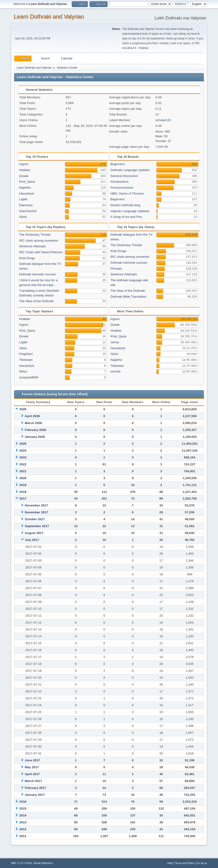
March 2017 (33, 781)
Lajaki (23, 199)
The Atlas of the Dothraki (37, 301)
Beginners (118, 164)
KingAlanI (26, 354)
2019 (23, 485)
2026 (23, 409)
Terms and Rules (185, 863)
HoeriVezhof (28, 211)
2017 (23, 498)
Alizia (23, 217)
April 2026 (32, 416)
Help (170, 863)
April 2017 (32, 774)
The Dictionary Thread (35, 235)
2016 (23, 802)
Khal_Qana (27, 182)
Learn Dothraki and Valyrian (49, 17)
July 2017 (32, 540)
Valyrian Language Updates (130, 211)
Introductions (119, 182)
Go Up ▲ (202, 863)
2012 (23, 829)
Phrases (116, 269)
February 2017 (35, 788)
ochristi (115, 371)
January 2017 (35, 795)
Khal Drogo (27, 258)
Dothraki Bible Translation (128, 297)
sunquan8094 (29, 377)
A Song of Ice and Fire (126, 217)
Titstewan (26, 360)
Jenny (115, 342)
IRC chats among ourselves (39, 241)
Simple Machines (43, 863)
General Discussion (124, 176)
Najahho (25, 188)
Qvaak (24, 176)
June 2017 (32, 760)
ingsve (24, 164)
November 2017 (36, 512)
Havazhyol (27, 193)
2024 (23, 451)
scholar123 (163, 120)
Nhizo (23, 371)
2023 (23, 457)
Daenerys (26, 205)
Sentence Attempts (33, 246)
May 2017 (32, 767)
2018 (23, 492)
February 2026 (35, 430)
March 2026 (33, 423)
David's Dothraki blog (125, 205)
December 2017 (36, 505)
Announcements (122, 188)
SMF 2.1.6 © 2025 (21, 863)
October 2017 (35, 519)
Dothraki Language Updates (130, 170)
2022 (23, 464)
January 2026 (35, 437)
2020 (23, 478)
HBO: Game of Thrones (127, 193)
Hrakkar (25, 170)
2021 (23, 471)
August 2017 (34, 533)
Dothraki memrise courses (38, 274)
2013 (23, 822)
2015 (23, 808)
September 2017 (37, 526)
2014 (23, 815)
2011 (23, 836)
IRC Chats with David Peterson (41, 252)
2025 (23, 444)
